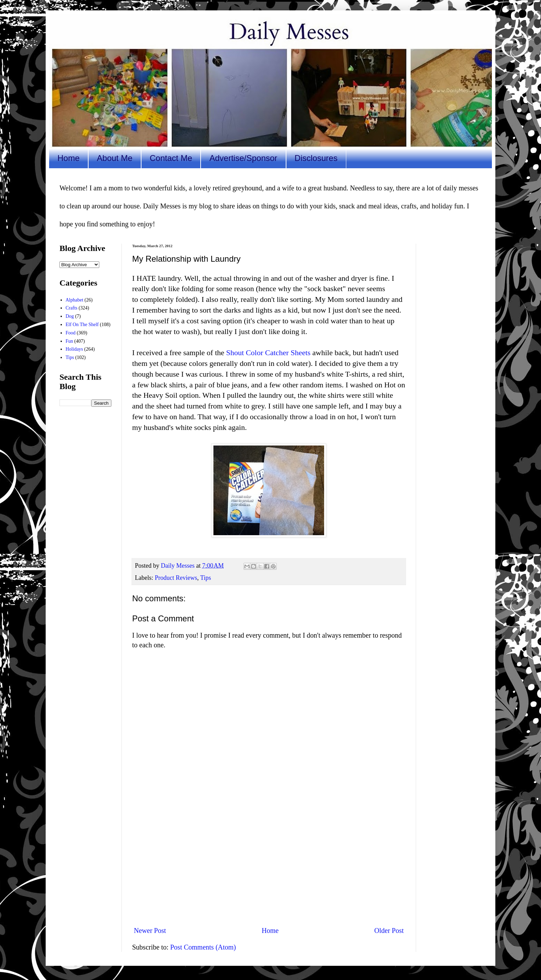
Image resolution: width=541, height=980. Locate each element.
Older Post (389, 930)
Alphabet (75, 300)
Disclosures (316, 158)
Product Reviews (176, 578)
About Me (115, 158)
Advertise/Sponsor (243, 158)
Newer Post (150, 930)
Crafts (72, 308)
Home (68, 158)
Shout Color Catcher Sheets (268, 353)
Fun (70, 341)
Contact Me (171, 158)
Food (71, 333)
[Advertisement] (269, 863)
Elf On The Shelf (82, 325)
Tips (206, 578)
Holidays (75, 349)
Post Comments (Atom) (203, 947)
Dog (70, 316)
